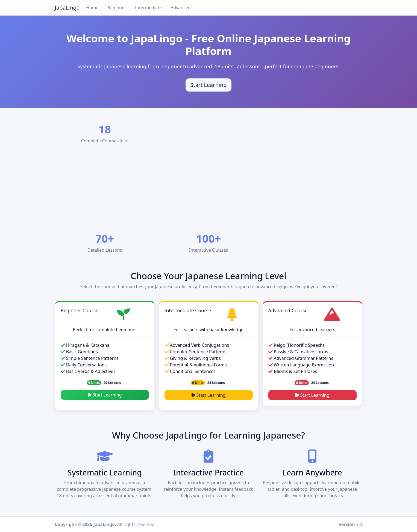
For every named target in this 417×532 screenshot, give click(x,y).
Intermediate (148, 8)
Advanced (181, 8)
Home (92, 8)
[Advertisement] (217, 189)
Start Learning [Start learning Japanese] (208, 85)
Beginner (117, 8)
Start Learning (105, 395)
